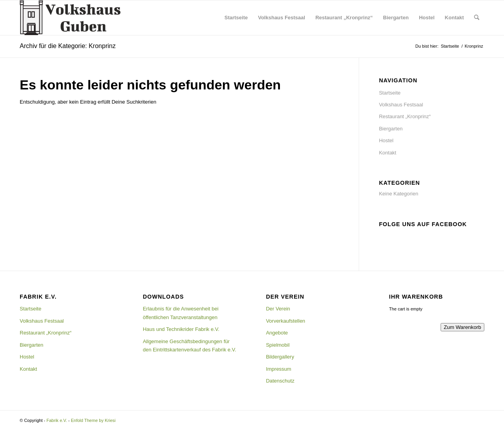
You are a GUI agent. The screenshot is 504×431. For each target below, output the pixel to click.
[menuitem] (236, 18)
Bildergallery (280, 357)
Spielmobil (278, 345)
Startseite (390, 93)
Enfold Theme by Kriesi (93, 420)
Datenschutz (280, 381)
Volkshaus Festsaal (401, 105)
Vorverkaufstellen (285, 321)
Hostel (386, 140)
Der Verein (278, 309)
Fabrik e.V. (57, 420)
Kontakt (387, 153)
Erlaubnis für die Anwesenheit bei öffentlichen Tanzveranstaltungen (181, 313)
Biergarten (391, 129)
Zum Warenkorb (462, 327)
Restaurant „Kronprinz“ (405, 116)
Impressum (278, 369)
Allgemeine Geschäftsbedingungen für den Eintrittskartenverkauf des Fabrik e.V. (190, 346)
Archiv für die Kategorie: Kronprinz (68, 46)
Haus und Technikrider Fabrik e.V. (181, 329)
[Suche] (477, 18)
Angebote (277, 333)
